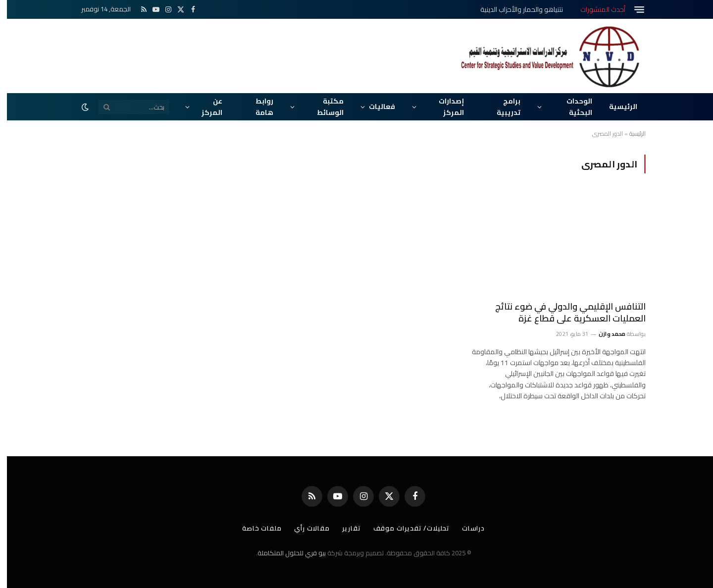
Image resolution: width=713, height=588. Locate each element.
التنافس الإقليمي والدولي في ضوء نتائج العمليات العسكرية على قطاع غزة (563, 313)
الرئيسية (616, 107)
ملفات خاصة (255, 528)
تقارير (344, 528)
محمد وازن (605, 334)
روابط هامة (257, 107)
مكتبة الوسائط (323, 107)
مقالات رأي (305, 528)
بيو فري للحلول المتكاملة (285, 553)
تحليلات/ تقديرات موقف (405, 528)
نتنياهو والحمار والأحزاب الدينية (515, 9)
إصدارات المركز (444, 107)
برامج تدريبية (502, 107)
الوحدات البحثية (572, 107)
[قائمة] (632, 10)
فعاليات (375, 107)
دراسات (466, 528)
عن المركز (205, 107)
